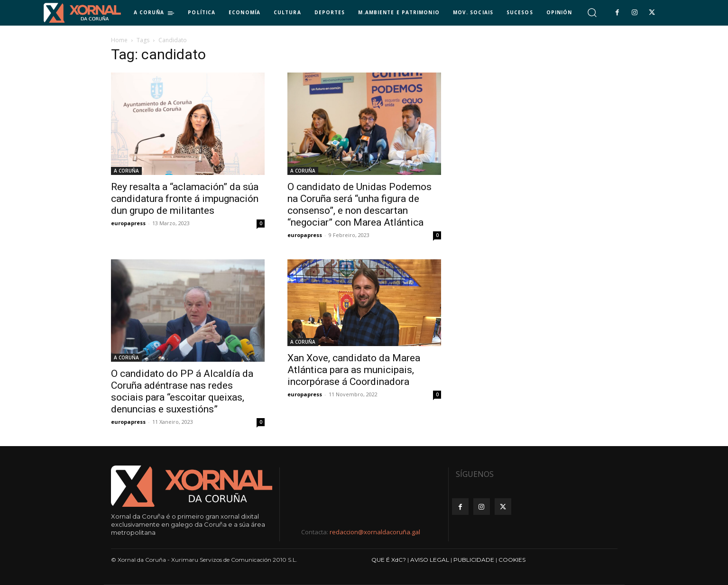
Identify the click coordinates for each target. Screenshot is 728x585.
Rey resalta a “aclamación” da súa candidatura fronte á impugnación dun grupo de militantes (185, 199)
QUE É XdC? (389, 560)
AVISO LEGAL (430, 560)
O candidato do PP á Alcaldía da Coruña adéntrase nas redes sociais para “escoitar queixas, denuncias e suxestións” (182, 391)
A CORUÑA (126, 171)
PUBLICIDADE (474, 560)
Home (119, 40)
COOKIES (512, 560)
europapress (128, 223)
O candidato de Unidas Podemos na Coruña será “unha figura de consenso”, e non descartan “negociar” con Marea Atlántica (359, 205)
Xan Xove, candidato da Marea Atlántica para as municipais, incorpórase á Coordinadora (354, 370)
